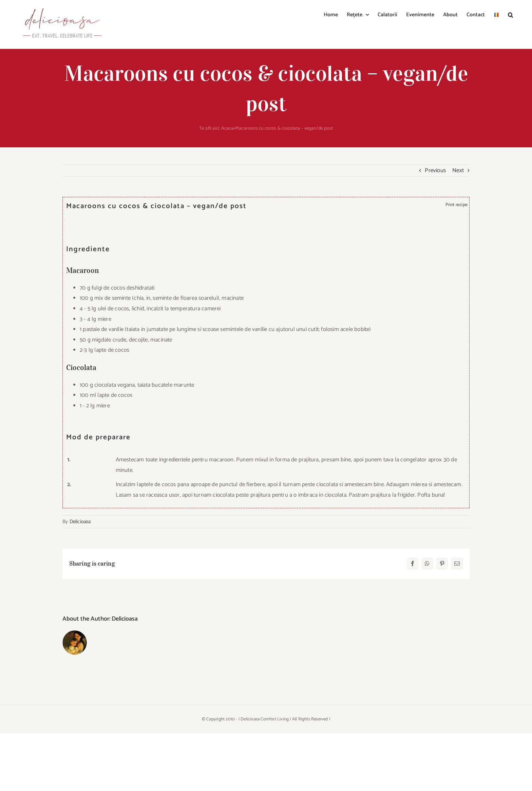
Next (458, 170)
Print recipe (455, 205)
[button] (510, 14)
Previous (435, 170)
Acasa (227, 128)
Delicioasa (80, 522)
